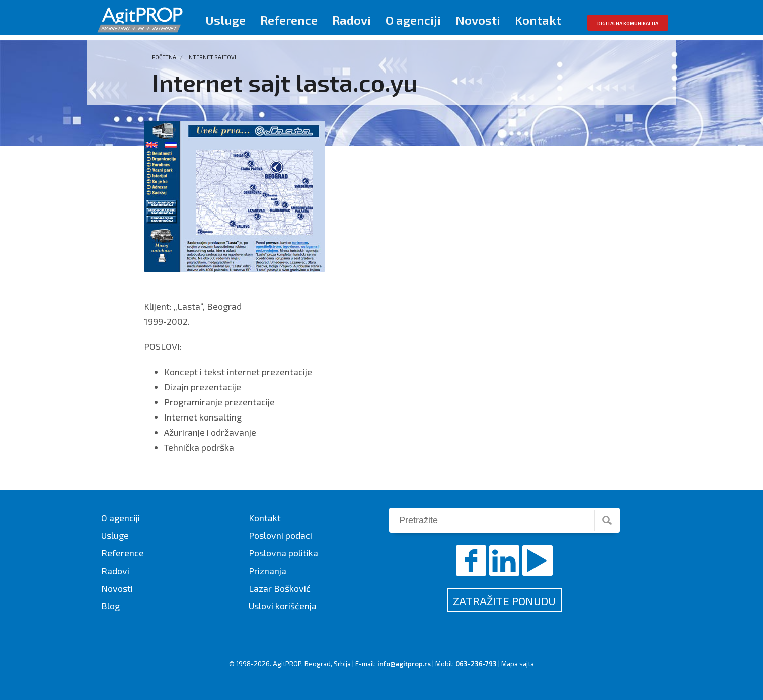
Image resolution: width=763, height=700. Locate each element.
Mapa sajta (518, 664)
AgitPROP (287, 664)
